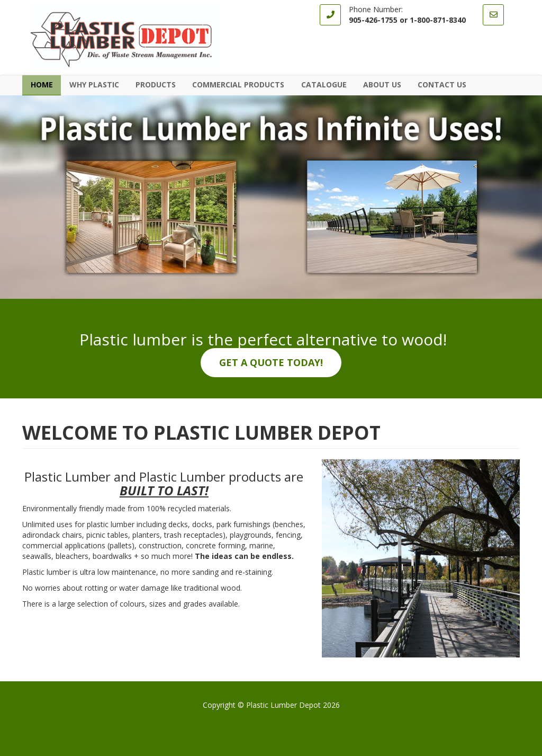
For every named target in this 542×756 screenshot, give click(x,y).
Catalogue (324, 85)
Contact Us (442, 85)
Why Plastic (94, 85)
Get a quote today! (271, 362)
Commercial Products (238, 85)
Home (42, 85)
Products (156, 85)
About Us (382, 85)
